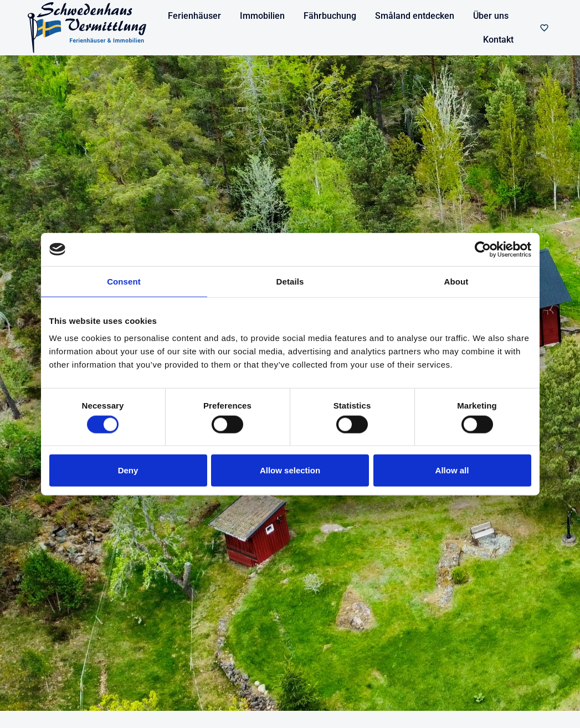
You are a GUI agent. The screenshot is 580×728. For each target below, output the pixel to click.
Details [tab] (290, 281)
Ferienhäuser (194, 16)
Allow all (452, 470)
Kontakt (498, 40)
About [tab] (456, 281)
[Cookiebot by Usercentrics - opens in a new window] (483, 249)
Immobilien (262, 16)
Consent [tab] (124, 281)
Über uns (491, 16)
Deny (128, 470)
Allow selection (290, 470)
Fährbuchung (330, 16)
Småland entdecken (415, 16)
